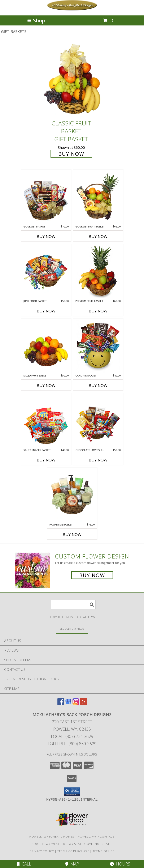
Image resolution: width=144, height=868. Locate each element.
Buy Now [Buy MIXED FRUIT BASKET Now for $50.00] (46, 385)
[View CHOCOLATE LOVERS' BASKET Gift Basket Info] (98, 421)
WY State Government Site (91, 844)
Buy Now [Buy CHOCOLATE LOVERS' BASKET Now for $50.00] (98, 460)
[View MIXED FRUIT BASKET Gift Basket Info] (46, 346)
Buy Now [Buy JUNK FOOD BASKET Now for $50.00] (46, 311)
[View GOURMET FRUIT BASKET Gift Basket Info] (98, 197)
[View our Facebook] (61, 704)
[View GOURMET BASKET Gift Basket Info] (46, 197)
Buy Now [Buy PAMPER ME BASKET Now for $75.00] (72, 534)
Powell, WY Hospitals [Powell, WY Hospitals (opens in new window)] (96, 836)
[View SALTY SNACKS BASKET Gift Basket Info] (46, 421)
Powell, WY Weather (48, 844)
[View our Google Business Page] (68, 704)
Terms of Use (104, 851)
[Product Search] (73, 605)
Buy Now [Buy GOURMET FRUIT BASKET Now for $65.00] (98, 236)
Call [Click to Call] (24, 864)
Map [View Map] (72, 864)
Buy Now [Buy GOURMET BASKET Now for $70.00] (46, 236)
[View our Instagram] (76, 704)
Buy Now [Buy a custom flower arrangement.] (92, 575)
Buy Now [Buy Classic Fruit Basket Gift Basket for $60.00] (71, 154)
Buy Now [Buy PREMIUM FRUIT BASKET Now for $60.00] (98, 311)
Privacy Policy (42, 851)
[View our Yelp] (83, 704)
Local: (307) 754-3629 (72, 736)
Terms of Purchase (73, 851)
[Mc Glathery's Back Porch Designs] (72, 9)
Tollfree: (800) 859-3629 (72, 744)
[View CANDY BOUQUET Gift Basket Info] (98, 346)
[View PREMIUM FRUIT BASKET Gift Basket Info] (98, 272)
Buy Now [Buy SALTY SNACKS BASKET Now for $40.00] (46, 460)
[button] (72, 792)
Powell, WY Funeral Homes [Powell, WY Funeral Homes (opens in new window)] (52, 836)
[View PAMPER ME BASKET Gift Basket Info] (72, 495)
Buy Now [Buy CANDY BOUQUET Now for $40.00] (98, 385)
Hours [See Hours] (120, 864)
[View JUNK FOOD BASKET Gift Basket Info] (46, 272)
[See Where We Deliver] (72, 629)
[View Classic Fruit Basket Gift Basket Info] (72, 80)
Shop (36, 20)
